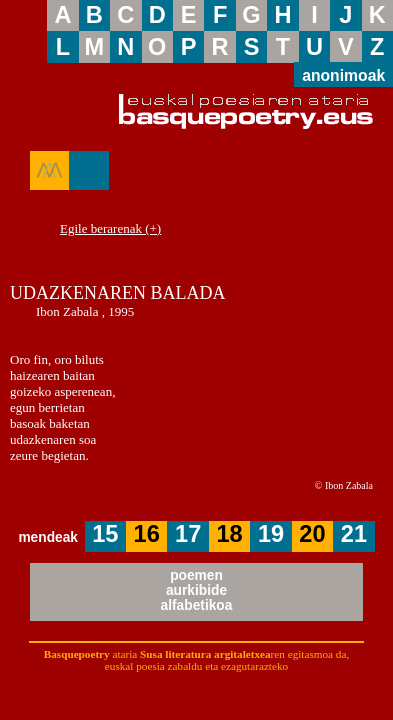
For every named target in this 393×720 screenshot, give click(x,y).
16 (147, 534)
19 (271, 534)
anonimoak (343, 74)
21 (354, 534)
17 (188, 534)
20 (312, 534)
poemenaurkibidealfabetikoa (197, 590)
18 (229, 534)
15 (105, 534)
